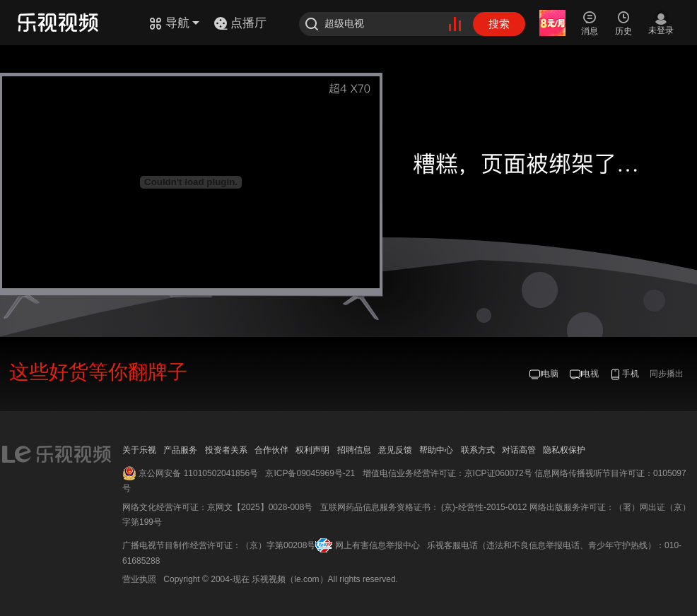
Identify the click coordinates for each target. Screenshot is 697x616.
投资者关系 (226, 450)
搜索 (499, 24)
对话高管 (519, 450)
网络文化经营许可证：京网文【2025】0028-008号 (217, 507)
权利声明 (312, 450)
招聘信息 (354, 450)
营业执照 (139, 579)
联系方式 (478, 450)
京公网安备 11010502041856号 (198, 473)
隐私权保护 (564, 450)
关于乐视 (139, 450)
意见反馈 (395, 450)
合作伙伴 (271, 450)
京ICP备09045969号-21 (310, 473)
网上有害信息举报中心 (377, 545)
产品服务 (180, 450)
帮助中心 (436, 450)
